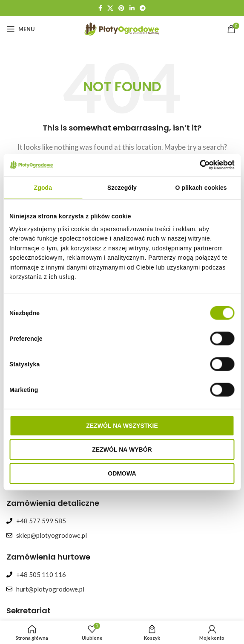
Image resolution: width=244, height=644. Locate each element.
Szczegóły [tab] (122, 188)
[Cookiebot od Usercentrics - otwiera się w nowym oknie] (197, 165)
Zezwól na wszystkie (122, 425)
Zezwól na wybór (122, 449)
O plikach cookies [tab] (201, 188)
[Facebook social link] (100, 8)
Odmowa (122, 473)
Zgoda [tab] (43, 188)
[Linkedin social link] (132, 8)
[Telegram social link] (143, 8)
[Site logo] (122, 28)
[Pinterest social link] (121, 8)
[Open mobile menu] (21, 29)
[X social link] (110, 8)
